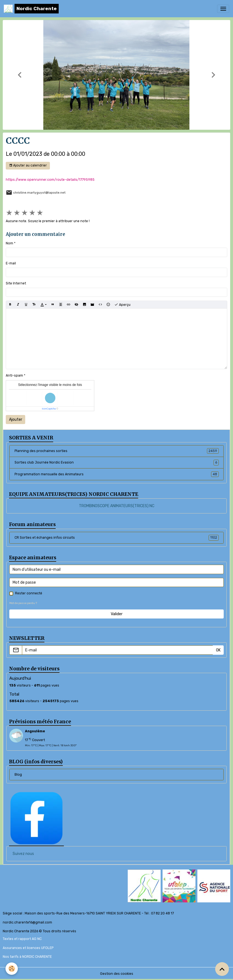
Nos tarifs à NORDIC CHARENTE (27, 957)
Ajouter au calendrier (28, 166)
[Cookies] (12, 969)
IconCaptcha (49, 409)
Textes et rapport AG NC (22, 939)
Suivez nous (23, 854)
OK (218, 650)
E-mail (11, 263)
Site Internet (16, 283)
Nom (9, 243)
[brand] (31, 9)
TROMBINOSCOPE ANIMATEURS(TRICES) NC (117, 506)
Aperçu (122, 305)
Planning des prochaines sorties (117, 451)
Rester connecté (29, 593)
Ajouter (16, 420)
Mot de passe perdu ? (23, 603)
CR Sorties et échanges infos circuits (117, 538)
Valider (117, 614)
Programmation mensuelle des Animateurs (117, 474)
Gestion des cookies (117, 974)
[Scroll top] (222, 969)
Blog (18, 775)
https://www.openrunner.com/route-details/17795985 (50, 180)
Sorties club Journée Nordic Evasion (117, 462)
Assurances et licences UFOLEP (28, 948)
